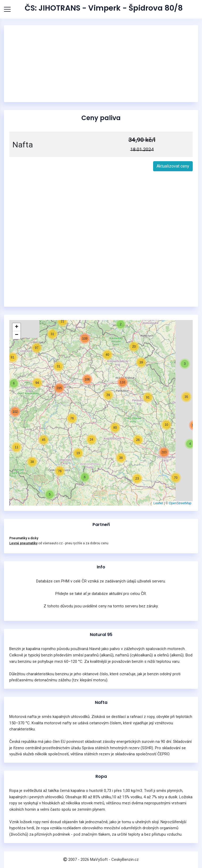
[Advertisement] (101, 64)
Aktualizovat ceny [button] (173, 166)
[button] (50, 494)
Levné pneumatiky (23, 543)
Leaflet (158, 503)
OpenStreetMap (180, 503)
